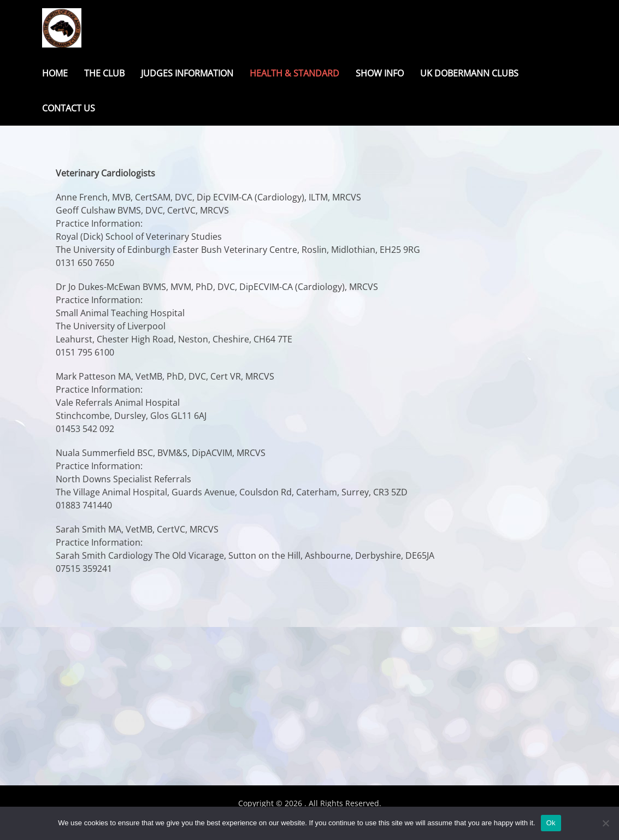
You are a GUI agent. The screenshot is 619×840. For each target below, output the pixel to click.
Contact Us (69, 108)
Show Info (380, 73)
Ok (551, 823)
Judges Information (187, 73)
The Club (104, 73)
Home (55, 73)
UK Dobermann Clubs (469, 73)
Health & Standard (294, 73)
